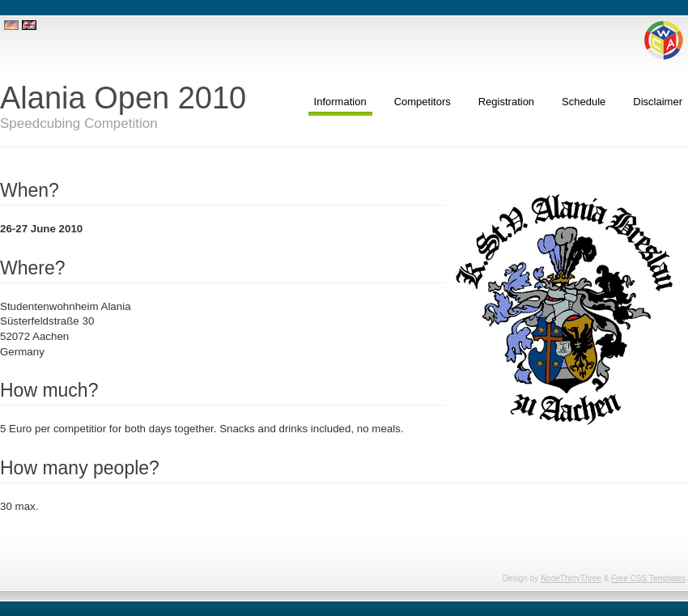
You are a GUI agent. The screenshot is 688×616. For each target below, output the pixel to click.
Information (340, 102)
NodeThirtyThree (571, 578)
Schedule (584, 102)
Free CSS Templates (648, 578)
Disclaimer (658, 102)
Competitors (423, 102)
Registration (506, 102)
